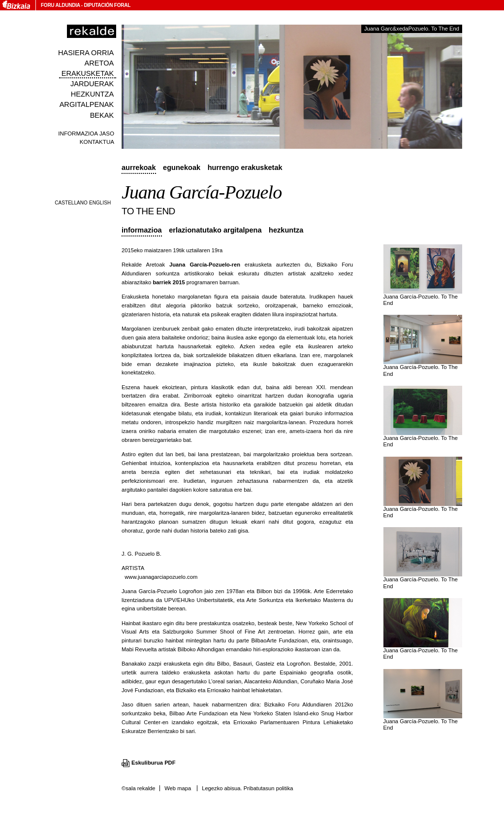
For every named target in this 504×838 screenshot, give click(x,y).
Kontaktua (97, 142)
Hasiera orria (86, 53)
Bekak (102, 115)
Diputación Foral (107, 5)
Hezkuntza (92, 94)
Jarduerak (92, 84)
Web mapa (178, 788)
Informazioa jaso (86, 133)
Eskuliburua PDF (154, 763)
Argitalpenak (87, 104)
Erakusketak (88, 73)
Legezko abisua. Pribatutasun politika (247, 788)
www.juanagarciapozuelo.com (161, 577)
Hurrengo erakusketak (245, 168)
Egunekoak (182, 168)
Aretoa (99, 63)
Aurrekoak (139, 168)
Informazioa (142, 230)
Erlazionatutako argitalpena (215, 230)
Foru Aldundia (60, 5)
